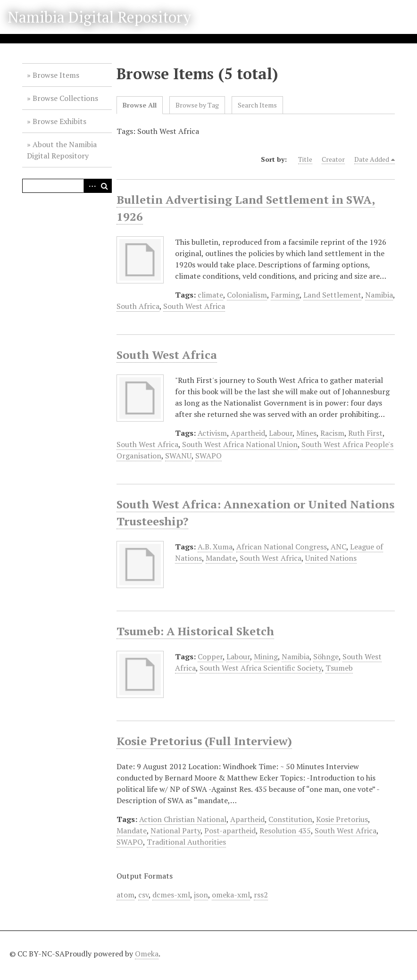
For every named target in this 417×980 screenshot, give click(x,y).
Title (305, 159)
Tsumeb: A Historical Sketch (195, 631)
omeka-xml (231, 895)
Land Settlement (332, 295)
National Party (175, 831)
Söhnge (326, 656)
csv (143, 895)
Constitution (290, 819)
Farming (285, 295)
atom (125, 895)
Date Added (372, 159)
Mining (266, 656)
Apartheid (248, 433)
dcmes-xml (171, 895)
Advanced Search (91, 186)
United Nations (331, 558)
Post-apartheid (230, 831)
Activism (212, 433)
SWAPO (208, 456)
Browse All (140, 105)
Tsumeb (339, 668)
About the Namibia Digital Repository (62, 150)
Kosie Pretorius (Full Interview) (204, 741)
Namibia (379, 295)
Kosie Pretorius (342, 819)
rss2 (261, 895)
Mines (306, 433)
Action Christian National (183, 819)
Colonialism (247, 295)
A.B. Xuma (215, 547)
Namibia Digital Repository (99, 17)
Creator (333, 159)
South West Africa (194, 306)
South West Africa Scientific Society (261, 668)
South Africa (138, 306)
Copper (210, 656)
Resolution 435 (285, 831)
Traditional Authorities (186, 842)
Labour (281, 433)
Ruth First (365, 433)
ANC (338, 547)
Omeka (147, 954)
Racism (332, 433)
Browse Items (56, 75)
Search (105, 186)
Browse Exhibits (59, 121)
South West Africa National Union (240, 444)
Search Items (257, 105)
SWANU (178, 456)
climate (210, 295)
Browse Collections (65, 98)
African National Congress (282, 547)
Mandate (221, 558)
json (201, 895)
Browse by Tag (197, 105)
